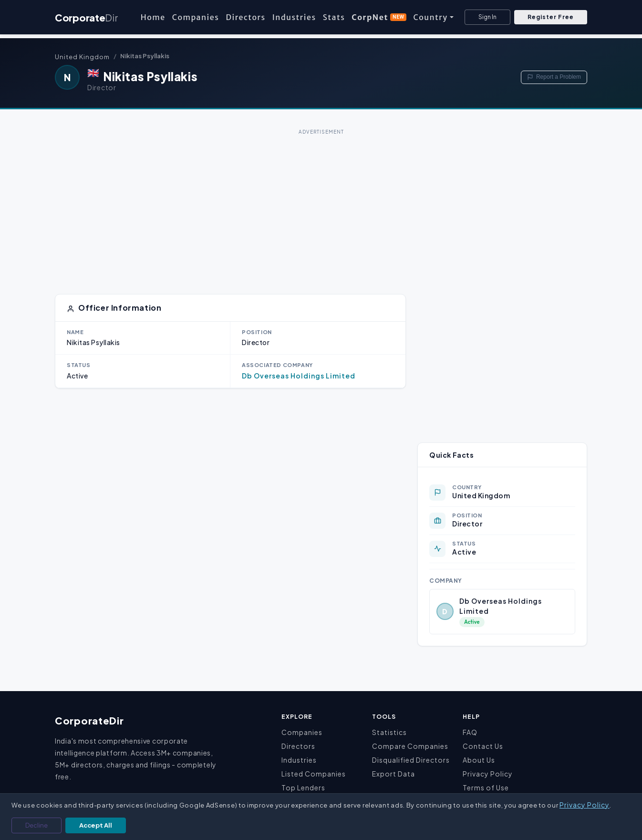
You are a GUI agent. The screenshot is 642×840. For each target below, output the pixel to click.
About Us (479, 760)
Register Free (551, 17)
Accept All (96, 825)
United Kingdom (82, 57)
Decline (36, 825)
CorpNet (379, 17)
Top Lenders (303, 787)
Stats (334, 17)
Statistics (389, 732)
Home (153, 17)
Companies (196, 17)
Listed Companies (314, 774)
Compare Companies (410, 746)
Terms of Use (486, 787)
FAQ (470, 732)
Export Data (393, 774)
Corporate (86, 17)
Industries (294, 17)
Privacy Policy (488, 774)
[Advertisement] (321, 204)
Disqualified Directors (411, 760)
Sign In (487, 17)
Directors (245, 17)
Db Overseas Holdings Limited (299, 376)
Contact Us (483, 746)
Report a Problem (554, 77)
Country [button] (430, 17)
